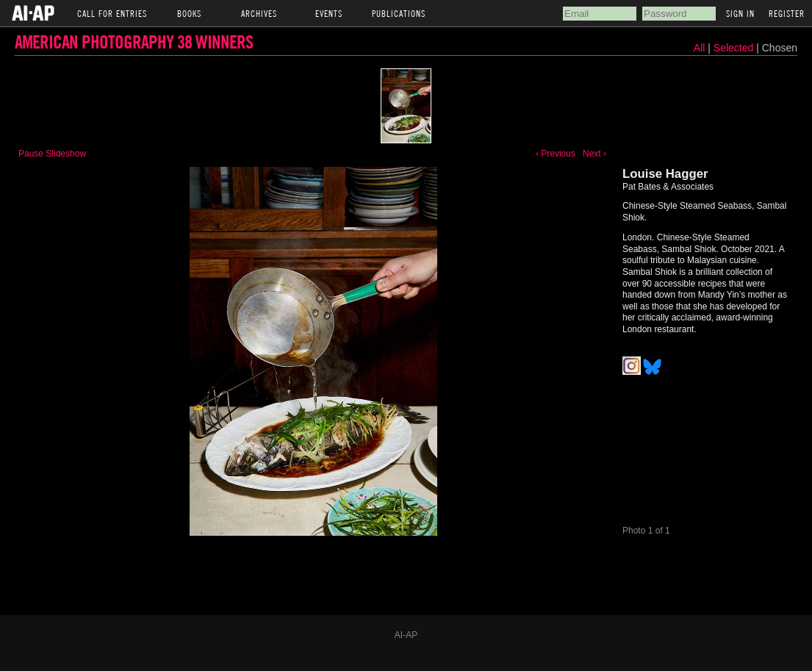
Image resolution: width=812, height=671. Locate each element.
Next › (594, 154)
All (700, 48)
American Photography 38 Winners (134, 42)
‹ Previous (556, 154)
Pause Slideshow (52, 154)
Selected (735, 48)
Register (787, 13)
